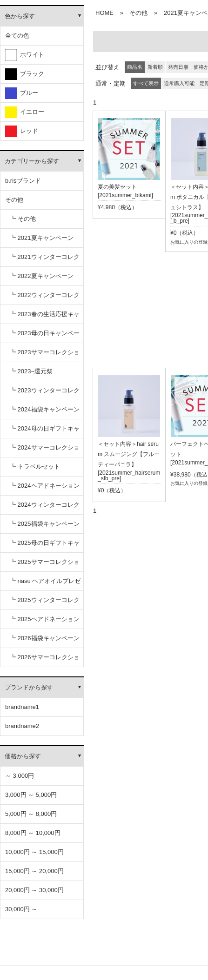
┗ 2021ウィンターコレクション (45, 260)
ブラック (25, 74)
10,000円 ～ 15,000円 (34, 852)
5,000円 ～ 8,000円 (31, 814)
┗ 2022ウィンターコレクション (45, 298)
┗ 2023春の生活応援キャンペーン (45, 317)
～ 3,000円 (20, 776)
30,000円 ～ (21, 909)
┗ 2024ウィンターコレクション (45, 508)
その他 (14, 200)
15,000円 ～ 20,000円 (34, 871)
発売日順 (178, 67)
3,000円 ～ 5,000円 (31, 795)
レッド (22, 131)
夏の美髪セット (117, 187)
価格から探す (23, 756)
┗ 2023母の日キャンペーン (45, 336)
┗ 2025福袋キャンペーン (45, 524)
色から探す (20, 16)
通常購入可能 (179, 83)
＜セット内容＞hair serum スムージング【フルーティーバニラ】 (129, 454)
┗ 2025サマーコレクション (45, 565)
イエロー (25, 112)
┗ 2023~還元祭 (31, 371)
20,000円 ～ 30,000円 (34, 890)
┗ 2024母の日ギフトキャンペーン (45, 432)
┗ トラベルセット (35, 467)
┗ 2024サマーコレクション (45, 451)
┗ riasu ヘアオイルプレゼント (45, 584)
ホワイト (25, 55)
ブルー (22, 93)
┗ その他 (23, 219)
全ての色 (17, 36)
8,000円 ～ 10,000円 (33, 833)
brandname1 (22, 707)
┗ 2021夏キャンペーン (42, 238)
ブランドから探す (29, 687)
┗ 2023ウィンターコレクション (45, 394)
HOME (104, 13)
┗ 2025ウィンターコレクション (45, 603)
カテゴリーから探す (32, 161)
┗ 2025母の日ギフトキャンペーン (45, 546)
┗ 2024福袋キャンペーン (45, 409)
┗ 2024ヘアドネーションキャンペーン (45, 489)
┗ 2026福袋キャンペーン (45, 638)
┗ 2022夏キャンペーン (42, 276)
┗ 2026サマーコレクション (45, 660)
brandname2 (22, 726)
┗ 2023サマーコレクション (45, 355)
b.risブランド (23, 181)
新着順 (155, 67)
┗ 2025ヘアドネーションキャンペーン (45, 622)
